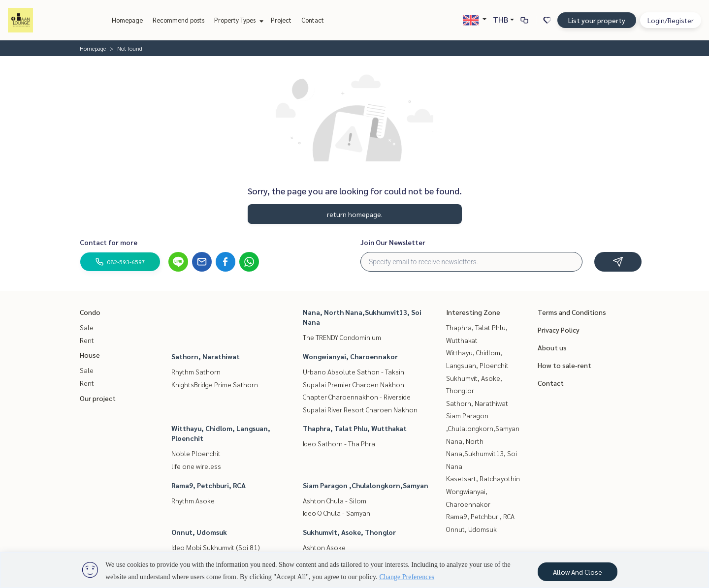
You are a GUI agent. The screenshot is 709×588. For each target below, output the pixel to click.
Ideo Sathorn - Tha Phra (339, 443)
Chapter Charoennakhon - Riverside (357, 397)
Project (281, 20)
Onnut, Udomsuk (199, 532)
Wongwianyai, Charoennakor (350, 356)
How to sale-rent (564, 365)
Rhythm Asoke (193, 500)
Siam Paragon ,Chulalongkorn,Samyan (366, 485)
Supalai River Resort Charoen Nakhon (360, 409)
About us (552, 347)
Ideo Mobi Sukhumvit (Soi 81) (216, 547)
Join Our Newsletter (393, 242)
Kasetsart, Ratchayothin (483, 478)
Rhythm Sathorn (196, 371)
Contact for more (109, 242)
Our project (98, 398)
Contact (313, 20)
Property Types (238, 20)
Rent (87, 340)
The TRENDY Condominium (342, 337)
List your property (597, 20)
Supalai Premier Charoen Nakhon (354, 384)
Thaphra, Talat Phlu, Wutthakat (355, 428)
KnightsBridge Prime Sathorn (215, 384)
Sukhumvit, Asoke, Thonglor (349, 532)
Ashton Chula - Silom (335, 500)
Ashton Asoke (324, 547)
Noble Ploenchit (196, 453)
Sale (87, 327)
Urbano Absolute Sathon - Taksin (354, 371)
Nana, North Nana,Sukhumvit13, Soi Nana (482, 453)
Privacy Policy (559, 330)
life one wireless (196, 466)
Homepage (127, 20)
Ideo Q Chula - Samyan (337, 513)
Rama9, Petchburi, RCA (209, 485)
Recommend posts (178, 20)
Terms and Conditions (572, 312)
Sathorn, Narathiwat (206, 356)
